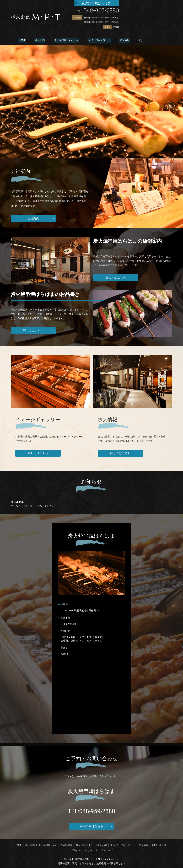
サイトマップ (105, 850)
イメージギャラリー (96, 40)
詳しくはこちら (116, 277)
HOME (22, 40)
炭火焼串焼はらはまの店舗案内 (55, 845)
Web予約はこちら (91, 826)
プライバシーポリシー (82, 850)
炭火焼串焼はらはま (62, 40)
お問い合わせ (159, 845)
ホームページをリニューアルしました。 (32, 506)
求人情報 (120, 40)
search (135, 40)
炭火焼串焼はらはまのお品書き (93, 845)
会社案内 (38, 40)
